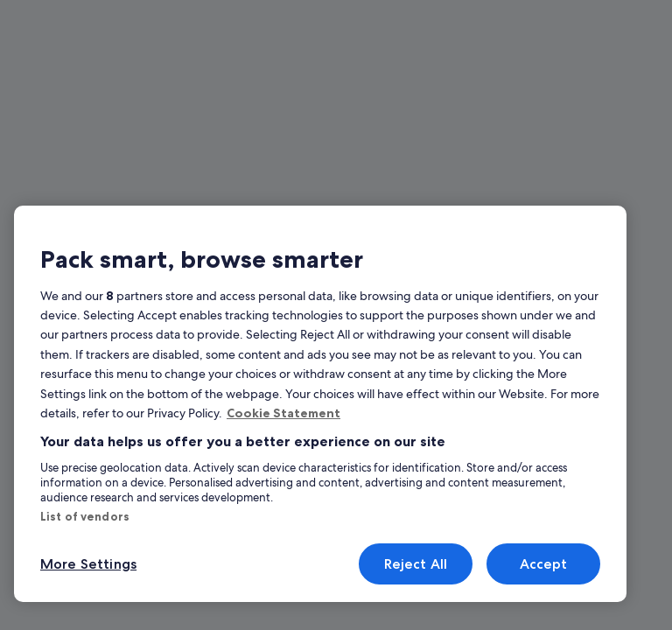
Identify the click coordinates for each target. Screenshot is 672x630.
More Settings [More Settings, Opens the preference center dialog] (88, 564)
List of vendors (85, 516)
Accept (544, 564)
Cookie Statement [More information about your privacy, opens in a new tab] (283, 413)
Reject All (416, 564)
